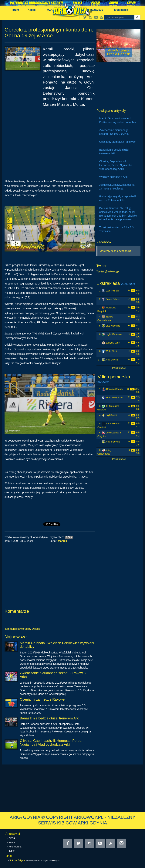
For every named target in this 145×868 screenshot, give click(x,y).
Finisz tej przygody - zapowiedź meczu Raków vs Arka (118, 198)
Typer (12, 851)
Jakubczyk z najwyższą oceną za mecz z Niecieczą (117, 187)
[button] (137, 17)
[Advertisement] (50, 145)
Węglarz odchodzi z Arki (113, 177)
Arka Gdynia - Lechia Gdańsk (118, 52)
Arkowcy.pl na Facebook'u (116, 251)
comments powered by (22, 629)
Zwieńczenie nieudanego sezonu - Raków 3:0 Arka (54, 675)
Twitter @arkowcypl (108, 271)
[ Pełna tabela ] (118, 368)
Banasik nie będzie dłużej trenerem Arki (50, 718)
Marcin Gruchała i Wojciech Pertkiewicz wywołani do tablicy (57, 645)
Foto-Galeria (15, 847)
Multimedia (122, 10)
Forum (15, 10)
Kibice (33, 10)
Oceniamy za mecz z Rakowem (44, 699)
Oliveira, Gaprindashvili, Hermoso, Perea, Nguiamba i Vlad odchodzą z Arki (51, 743)
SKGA (12, 838)
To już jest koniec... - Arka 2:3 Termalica (116, 229)
